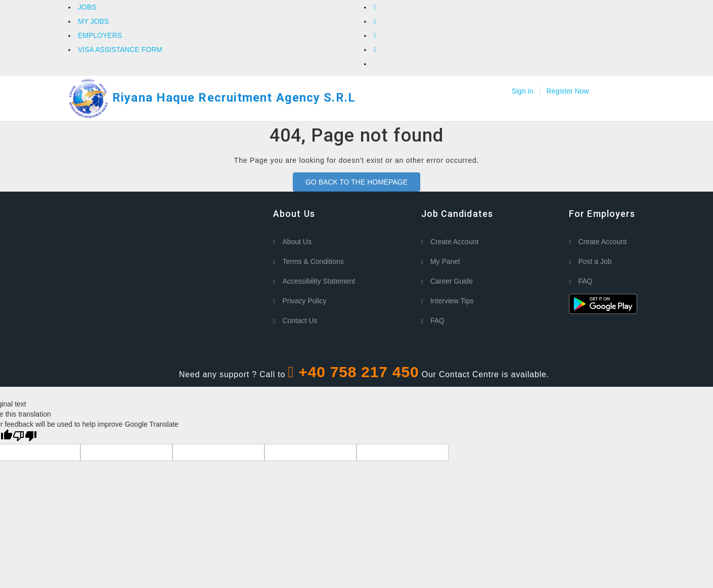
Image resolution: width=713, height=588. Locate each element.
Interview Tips (452, 301)
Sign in (523, 91)
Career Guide (452, 281)
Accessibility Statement (319, 281)
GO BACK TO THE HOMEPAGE (356, 182)
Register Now (567, 91)
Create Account (455, 242)
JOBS (87, 7)
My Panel (445, 261)
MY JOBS (93, 21)
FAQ (437, 321)
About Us (297, 242)
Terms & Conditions (313, 261)
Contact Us (300, 321)
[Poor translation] (25, 437)
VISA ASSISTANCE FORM (120, 50)
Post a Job (595, 261)
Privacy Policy (304, 301)
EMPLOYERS (100, 35)
